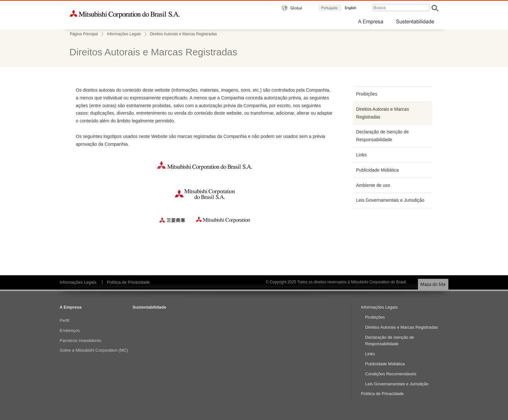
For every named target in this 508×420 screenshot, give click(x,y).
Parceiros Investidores (81, 341)
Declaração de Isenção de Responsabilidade (382, 136)
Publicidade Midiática (377, 170)
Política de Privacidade (128, 282)
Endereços (70, 330)
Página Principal (84, 34)
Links (361, 155)
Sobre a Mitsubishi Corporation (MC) (94, 350)
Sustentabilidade (149, 307)
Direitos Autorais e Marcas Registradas (382, 113)
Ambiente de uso (373, 185)
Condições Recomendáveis (391, 374)
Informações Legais (124, 34)
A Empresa (70, 307)
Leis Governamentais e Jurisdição (390, 200)
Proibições (367, 94)
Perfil (64, 320)
